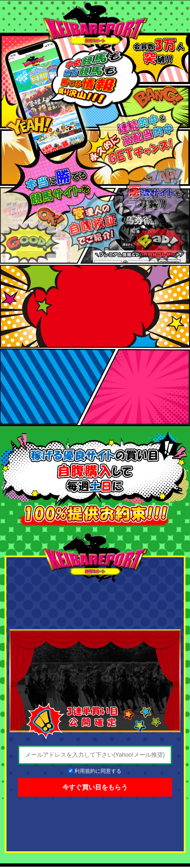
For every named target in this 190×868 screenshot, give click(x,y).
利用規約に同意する (98, 771)
